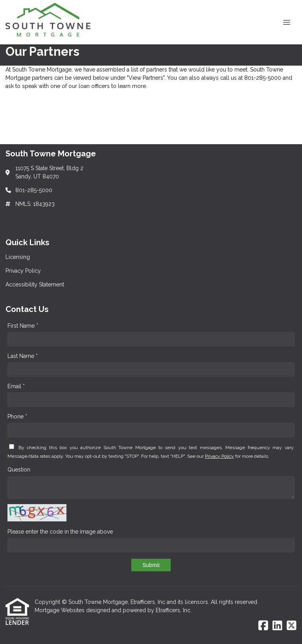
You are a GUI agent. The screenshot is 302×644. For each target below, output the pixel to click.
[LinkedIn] (277, 626)
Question (19, 470)
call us (228, 78)
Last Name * (23, 356)
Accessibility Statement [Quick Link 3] (35, 284)
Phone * (17, 416)
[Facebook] (263, 626)
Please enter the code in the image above (60, 532)
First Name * (23, 326)
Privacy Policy (219, 456)
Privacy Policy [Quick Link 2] (23, 271)
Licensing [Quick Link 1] (18, 257)
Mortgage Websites (60, 610)
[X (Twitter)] (292, 626)
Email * (16, 386)
